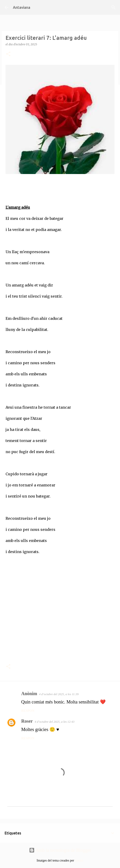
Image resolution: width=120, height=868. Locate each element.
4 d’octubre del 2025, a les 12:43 (54, 722)
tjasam (79, 860)
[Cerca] (114, 7)
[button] (8, 54)
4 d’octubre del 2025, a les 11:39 (59, 694)
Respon (28, 711)
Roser (27, 721)
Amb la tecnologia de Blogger (60, 850)
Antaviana (22, 7)
